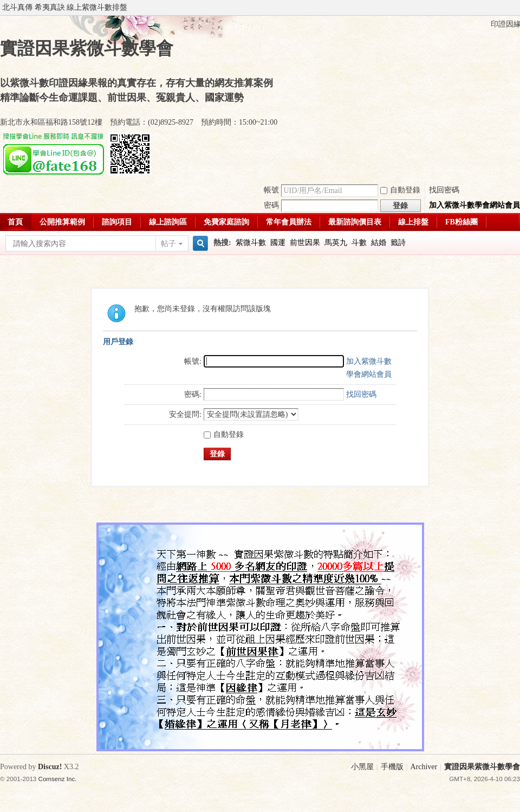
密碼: (193, 394)
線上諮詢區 (168, 222)
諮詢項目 (117, 222)
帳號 (271, 190)
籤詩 (398, 243)
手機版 (392, 767)
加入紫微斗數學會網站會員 (474, 205)
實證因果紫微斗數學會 (482, 767)
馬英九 (336, 243)
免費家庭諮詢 (226, 222)
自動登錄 (400, 190)
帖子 (168, 244)
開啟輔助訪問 (517, 8)
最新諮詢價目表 (355, 222)
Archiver (424, 767)
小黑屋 (362, 767)
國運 (278, 243)
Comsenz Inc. (58, 779)
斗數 (359, 243)
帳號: (193, 361)
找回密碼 (444, 190)
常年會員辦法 (289, 222)
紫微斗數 (251, 243)
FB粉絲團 (461, 222)
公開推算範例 (62, 222)
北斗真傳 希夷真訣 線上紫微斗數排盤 (65, 7)
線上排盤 (413, 222)
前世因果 (305, 243)
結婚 (379, 243)
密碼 (271, 205)
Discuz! (50, 767)
